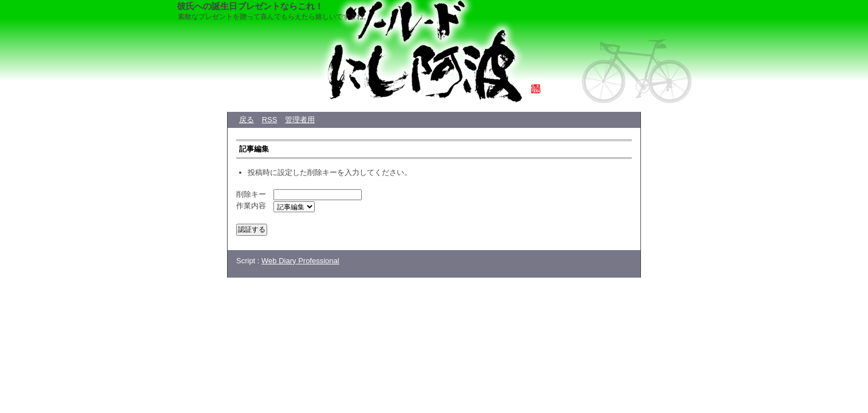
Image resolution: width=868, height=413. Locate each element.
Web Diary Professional (300, 261)
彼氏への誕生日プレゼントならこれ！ (250, 6)
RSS (270, 120)
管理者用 (300, 120)
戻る (247, 120)
